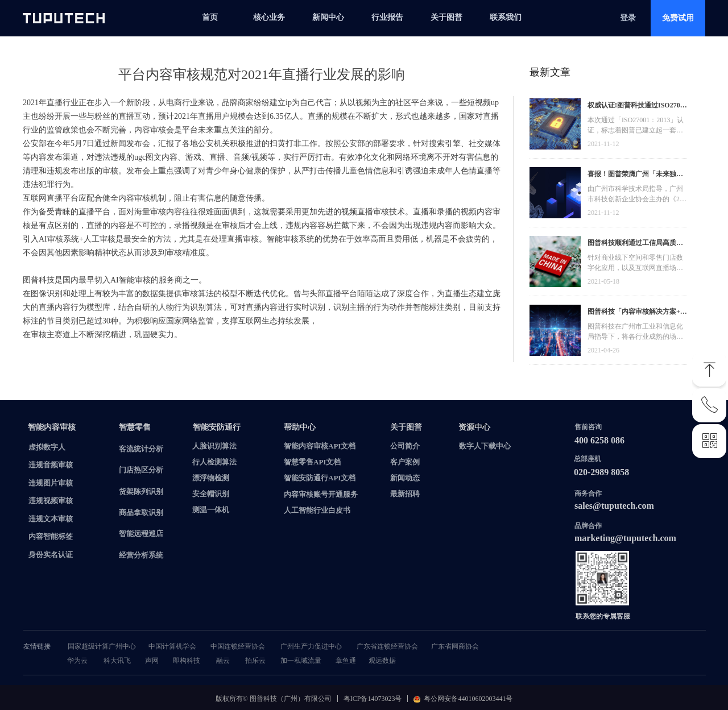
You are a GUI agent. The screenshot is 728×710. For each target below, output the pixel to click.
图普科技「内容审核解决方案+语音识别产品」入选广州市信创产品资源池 (637, 313)
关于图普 (446, 17)
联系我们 (506, 17)
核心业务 (269, 17)
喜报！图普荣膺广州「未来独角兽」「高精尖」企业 (635, 175)
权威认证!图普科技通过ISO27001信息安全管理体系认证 (637, 107)
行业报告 (387, 17)
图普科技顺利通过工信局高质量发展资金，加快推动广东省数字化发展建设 (635, 244)
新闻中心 (328, 17)
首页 (210, 17)
